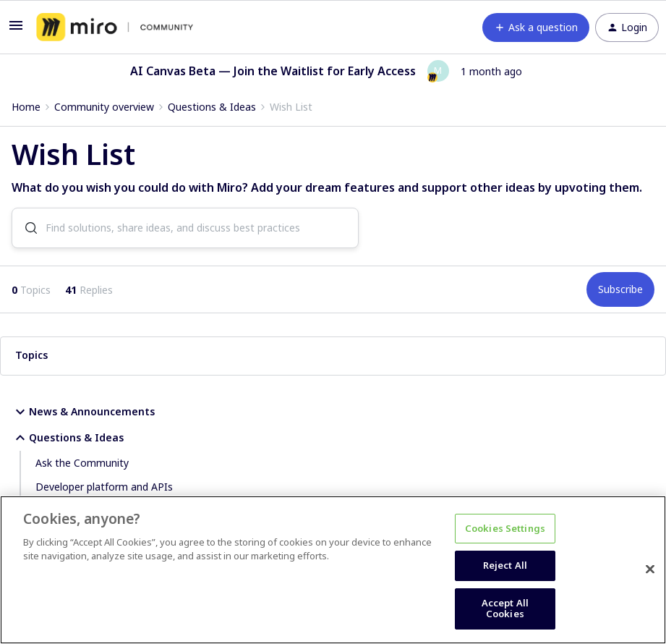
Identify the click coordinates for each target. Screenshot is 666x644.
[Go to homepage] (115, 27)
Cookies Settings (505, 528)
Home (26, 107)
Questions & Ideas (212, 107)
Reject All (505, 565)
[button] (16, 30)
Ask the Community (82, 463)
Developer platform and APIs (104, 487)
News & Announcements (83, 412)
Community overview (104, 107)
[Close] (650, 569)
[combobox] (185, 229)
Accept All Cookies (505, 609)
